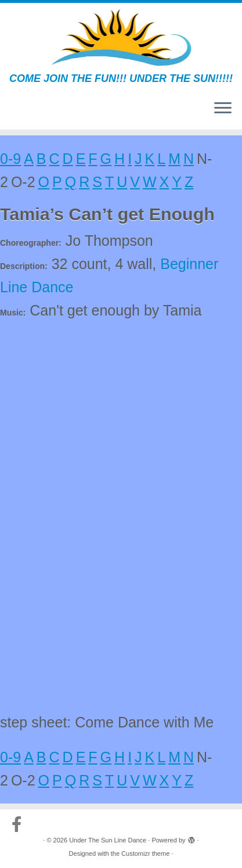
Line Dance (37, 287)
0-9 (10, 159)
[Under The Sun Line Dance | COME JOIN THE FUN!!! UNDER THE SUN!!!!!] (121, 38)
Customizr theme (145, 853)
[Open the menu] (223, 109)
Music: (13, 313)
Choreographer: (31, 243)
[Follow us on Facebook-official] (19, 824)
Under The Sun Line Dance (108, 840)
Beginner (189, 264)
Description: (24, 266)
